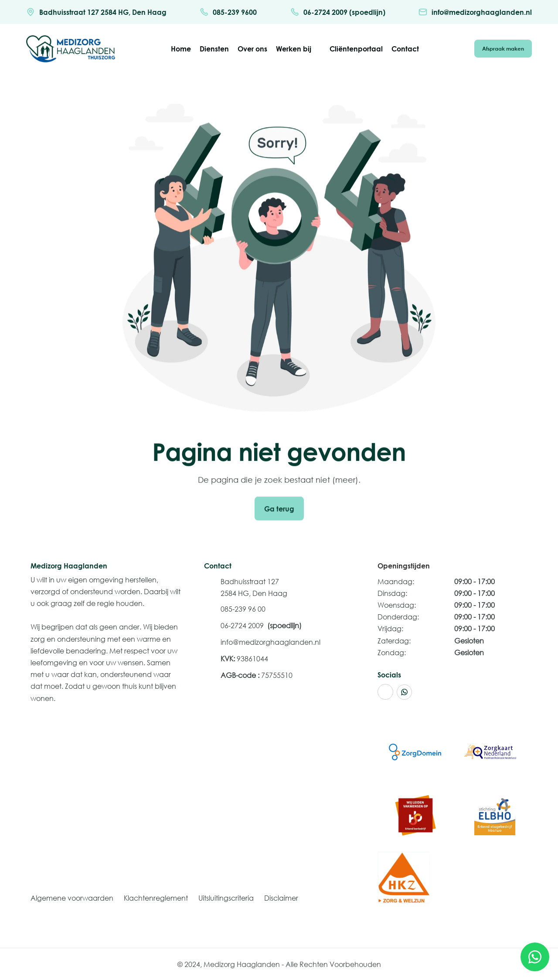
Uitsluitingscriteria (226, 898)
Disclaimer (281, 898)
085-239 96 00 (243, 609)
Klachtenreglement (156, 898)
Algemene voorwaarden (72, 898)
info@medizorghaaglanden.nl (270, 642)
